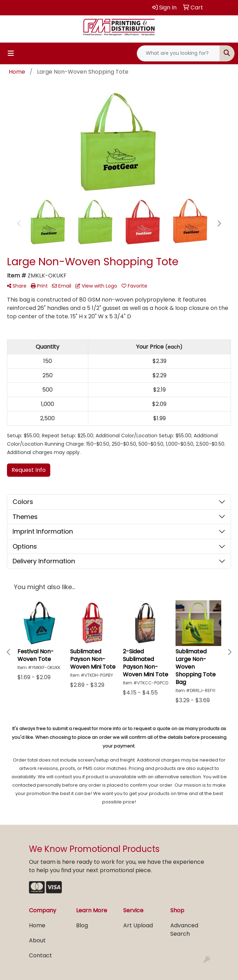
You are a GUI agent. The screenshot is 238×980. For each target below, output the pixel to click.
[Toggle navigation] (11, 53)
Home (37, 925)
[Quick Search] (178, 53)
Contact (40, 955)
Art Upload (138, 925)
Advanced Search (184, 930)
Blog (82, 925)
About (37, 940)
